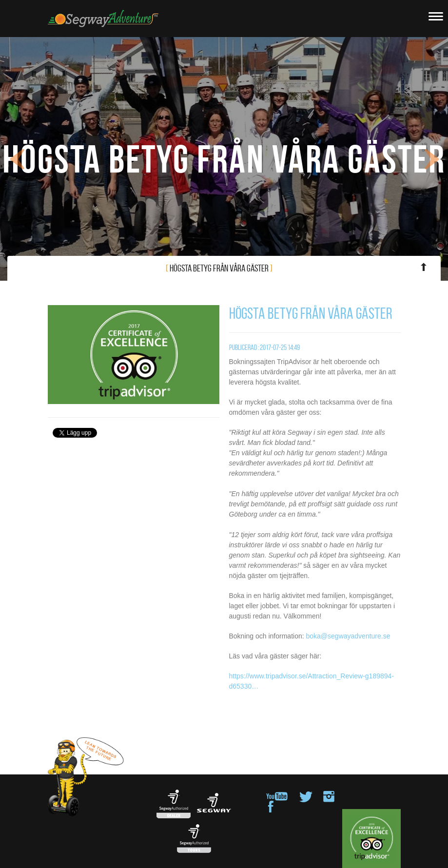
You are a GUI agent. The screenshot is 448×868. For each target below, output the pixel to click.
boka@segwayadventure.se (348, 636)
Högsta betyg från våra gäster (299, 267)
